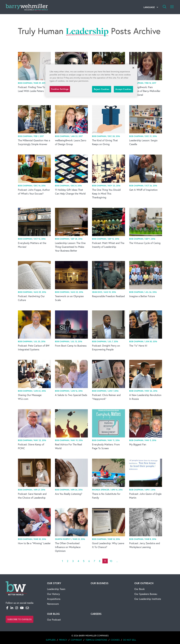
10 (111, 561)
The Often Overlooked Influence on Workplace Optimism (68, 547)
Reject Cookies (102, 89)
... (117, 561)
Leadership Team (56, 589)
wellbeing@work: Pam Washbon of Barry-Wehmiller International (145, 91)
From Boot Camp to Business (71, 346)
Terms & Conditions (96, 640)
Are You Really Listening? (69, 494)
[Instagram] (17, 608)
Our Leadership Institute (148, 599)
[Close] (133, 68)
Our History (53, 594)
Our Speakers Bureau (146, 594)
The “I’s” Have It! (138, 346)
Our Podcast (54, 620)
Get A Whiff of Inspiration (143, 190)
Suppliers (51, 640)
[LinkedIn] (12, 608)
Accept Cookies (123, 89)
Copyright (76, 640)
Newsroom (53, 604)
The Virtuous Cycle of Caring (145, 243)
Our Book (139, 589)
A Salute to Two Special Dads (71, 395)
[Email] (27, 608)
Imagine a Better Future (142, 296)
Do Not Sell (130, 640)
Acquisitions (54, 599)
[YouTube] (22, 608)
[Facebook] (7, 608)
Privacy (63, 640)
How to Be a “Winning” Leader (34, 543)
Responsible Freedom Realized (108, 296)
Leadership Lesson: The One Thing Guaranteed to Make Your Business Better (70, 247)
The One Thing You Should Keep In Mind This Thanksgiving (106, 194)
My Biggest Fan (138, 444)
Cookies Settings (60, 89)
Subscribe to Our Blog (20, 619)
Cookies (115, 640)
